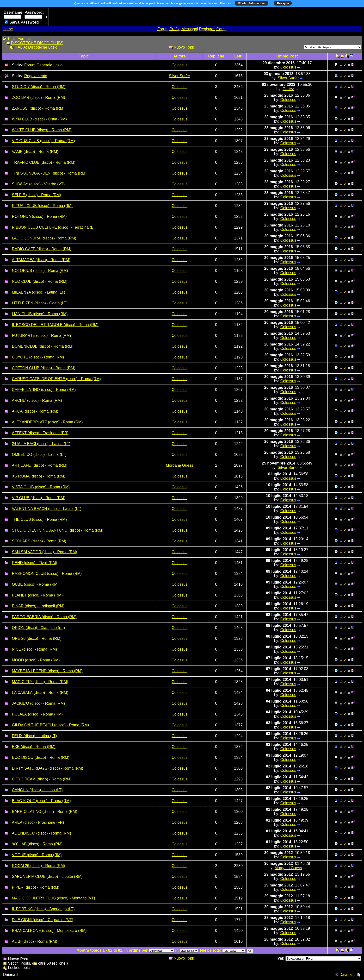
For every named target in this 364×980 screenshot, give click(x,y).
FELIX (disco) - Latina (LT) (34, 736)
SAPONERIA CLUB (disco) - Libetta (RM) (47, 876)
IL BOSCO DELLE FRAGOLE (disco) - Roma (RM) (55, 325)
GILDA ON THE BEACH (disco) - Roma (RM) (51, 725)
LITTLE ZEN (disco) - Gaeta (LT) (40, 303)
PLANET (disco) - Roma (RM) (37, 595)
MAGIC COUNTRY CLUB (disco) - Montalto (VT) (54, 898)
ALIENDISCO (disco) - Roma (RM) (42, 833)
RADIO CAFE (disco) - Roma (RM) (42, 249)
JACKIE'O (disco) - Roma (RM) (39, 703)
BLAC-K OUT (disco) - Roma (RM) (41, 801)
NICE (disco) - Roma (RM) (35, 649)
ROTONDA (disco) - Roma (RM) (39, 217)
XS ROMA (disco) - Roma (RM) (39, 476)
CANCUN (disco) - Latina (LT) (37, 790)
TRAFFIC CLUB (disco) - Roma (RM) (44, 162)
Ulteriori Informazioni (251, 3)
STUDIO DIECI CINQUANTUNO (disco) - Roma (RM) (58, 530)
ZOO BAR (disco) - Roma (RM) (39, 97)
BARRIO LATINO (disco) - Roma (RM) (45, 812)
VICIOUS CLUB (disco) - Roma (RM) (43, 141)
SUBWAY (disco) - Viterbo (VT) (38, 184)
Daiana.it (347, 975)
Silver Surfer (179, 76)
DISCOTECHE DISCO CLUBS (37, 43)
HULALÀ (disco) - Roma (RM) (37, 714)
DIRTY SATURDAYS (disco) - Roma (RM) (48, 768)
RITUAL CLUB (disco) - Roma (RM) (42, 206)
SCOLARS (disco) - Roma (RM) (39, 541)
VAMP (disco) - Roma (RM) (35, 152)
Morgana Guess (179, 465)
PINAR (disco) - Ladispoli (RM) (38, 606)
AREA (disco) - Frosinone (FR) (38, 822)
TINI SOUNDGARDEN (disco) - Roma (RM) (49, 173)
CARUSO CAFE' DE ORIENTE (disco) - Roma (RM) (56, 379)
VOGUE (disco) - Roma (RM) (37, 855)
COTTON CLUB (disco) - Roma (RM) (44, 368)
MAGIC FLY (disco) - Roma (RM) (40, 682)
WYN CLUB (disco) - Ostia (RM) (39, 119)
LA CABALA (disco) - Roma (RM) (40, 693)
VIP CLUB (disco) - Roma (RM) (39, 498)
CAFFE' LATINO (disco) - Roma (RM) (44, 390)
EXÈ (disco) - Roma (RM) (34, 747)
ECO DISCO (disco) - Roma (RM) (41, 757)
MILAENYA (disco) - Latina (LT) (39, 292)
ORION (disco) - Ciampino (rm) (38, 628)
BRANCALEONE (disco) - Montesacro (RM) (49, 931)
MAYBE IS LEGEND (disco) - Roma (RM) (47, 671)
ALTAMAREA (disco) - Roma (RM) (41, 260)
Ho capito (283, 3)
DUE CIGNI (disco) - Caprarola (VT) (43, 920)
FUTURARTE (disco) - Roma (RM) (42, 336)
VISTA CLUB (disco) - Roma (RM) (41, 487)
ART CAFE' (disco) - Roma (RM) (40, 465)
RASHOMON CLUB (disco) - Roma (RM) (47, 574)
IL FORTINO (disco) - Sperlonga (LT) (43, 909)
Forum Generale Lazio (43, 65)
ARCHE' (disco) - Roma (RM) (37, 400)
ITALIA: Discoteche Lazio (36, 47)
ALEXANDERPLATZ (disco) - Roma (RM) (47, 422)
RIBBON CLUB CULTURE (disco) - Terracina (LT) (54, 227)
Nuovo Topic (184, 47)
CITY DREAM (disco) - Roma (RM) (42, 779)
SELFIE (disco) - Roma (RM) (37, 195)
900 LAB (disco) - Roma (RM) (37, 844)
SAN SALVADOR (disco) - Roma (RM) (45, 552)
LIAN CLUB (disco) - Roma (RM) (40, 314)
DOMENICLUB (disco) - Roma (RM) (43, 346)
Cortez (288, 89)
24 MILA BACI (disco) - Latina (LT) (41, 444)
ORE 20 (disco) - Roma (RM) (37, 638)
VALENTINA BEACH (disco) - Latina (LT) (47, 509)
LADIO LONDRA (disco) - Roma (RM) (44, 238)
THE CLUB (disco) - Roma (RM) (39, 519)
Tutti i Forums (19, 39)
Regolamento (36, 76)
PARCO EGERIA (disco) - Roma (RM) (44, 617)
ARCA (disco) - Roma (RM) (35, 411)
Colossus (179, 65)
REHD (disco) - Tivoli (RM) (35, 563)
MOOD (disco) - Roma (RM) (36, 660)
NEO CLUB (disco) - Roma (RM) (40, 281)
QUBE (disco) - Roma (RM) (35, 584)
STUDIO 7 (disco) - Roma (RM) (39, 87)
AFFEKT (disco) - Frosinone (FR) (40, 433)
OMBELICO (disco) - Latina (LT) (39, 455)
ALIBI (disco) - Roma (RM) (35, 941)
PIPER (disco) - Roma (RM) (36, 887)
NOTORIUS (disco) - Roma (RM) (40, 271)
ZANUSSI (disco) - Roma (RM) (38, 108)
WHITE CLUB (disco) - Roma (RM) (42, 130)
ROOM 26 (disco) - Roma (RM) (39, 866)
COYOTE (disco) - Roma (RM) (38, 357)
